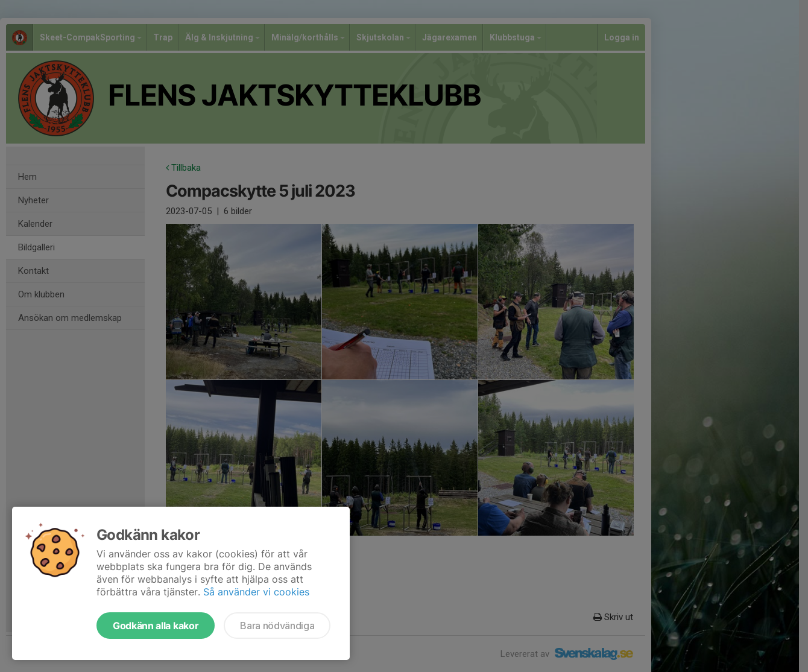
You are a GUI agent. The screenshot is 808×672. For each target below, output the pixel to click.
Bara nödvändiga (277, 626)
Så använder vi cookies (256, 592)
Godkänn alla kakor (156, 626)
